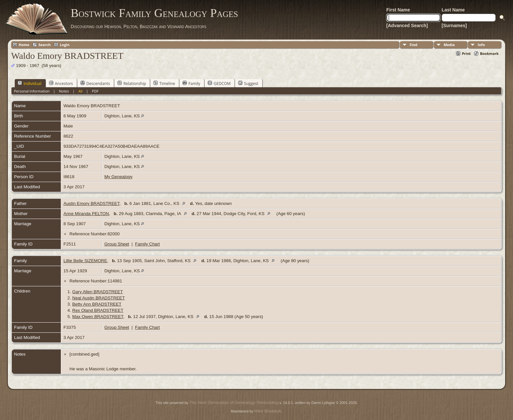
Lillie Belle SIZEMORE (85, 261)
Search (45, 45)
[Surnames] (454, 25)
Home (24, 45)
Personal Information (32, 91)
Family (191, 83)
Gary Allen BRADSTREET (98, 292)
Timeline (164, 83)
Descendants (95, 83)
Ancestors (61, 83)
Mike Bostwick (268, 411)
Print (466, 53)
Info (481, 45)
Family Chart (148, 244)
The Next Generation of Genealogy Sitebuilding (234, 403)
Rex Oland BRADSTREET (98, 310)
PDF (95, 91)
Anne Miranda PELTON (86, 214)
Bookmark (489, 53)
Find (414, 45)
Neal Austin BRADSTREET (99, 298)
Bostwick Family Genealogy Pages (154, 13)
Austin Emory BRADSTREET (91, 203)
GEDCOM (219, 83)
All (80, 91)
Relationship (132, 83)
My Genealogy (118, 177)
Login (65, 45)
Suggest (248, 83)
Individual (30, 83)
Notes (64, 91)
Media (449, 45)
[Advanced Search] (407, 25)
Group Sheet (117, 244)
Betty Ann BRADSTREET (97, 304)
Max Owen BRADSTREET (98, 317)
